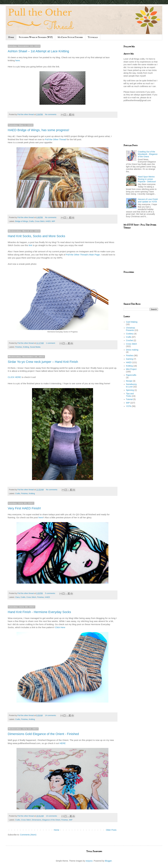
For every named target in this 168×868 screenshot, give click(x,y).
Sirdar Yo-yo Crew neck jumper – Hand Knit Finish (43, 362)
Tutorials (93, 37)
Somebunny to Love (131, 385)
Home (11, 37)
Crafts (31, 221)
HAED (48, 221)
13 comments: (52, 816)
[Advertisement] (141, 125)
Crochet (130, 340)
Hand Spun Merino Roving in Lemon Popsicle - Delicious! (147, 179)
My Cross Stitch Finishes (70, 37)
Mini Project (131, 369)
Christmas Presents (131, 329)
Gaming (130, 359)
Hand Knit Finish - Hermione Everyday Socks (39, 612)
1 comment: (51, 343)
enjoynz (89, 861)
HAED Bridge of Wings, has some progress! (38, 130)
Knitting (26, 347)
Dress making (132, 350)
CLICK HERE (14, 377)
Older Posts (111, 830)
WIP (53, 221)
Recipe (129, 381)
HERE (63, 743)
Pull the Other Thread (55, 139)
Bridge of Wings (22, 221)
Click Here (60, 627)
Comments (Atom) (28, 835)
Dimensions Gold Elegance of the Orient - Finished (43, 734)
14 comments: (51, 715)
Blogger (108, 861)
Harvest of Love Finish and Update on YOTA (148, 200)
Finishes (19, 347)
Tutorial (129, 399)
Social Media (35, 347)
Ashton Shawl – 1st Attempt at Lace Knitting (38, 51)
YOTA (129, 406)
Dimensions (37, 820)
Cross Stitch (40, 221)
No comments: (51, 114)
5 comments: (51, 593)
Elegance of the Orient (51, 820)
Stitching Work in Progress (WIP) (36, 37)
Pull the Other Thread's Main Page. (83, 255)
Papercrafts (131, 375)
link (31, 245)
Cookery (130, 334)
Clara (17, 597)
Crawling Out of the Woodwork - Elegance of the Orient (148, 154)
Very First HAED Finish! (24, 508)
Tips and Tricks (130, 395)
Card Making (132, 322)
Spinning (130, 390)
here (18, 60)
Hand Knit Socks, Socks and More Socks (36, 236)
